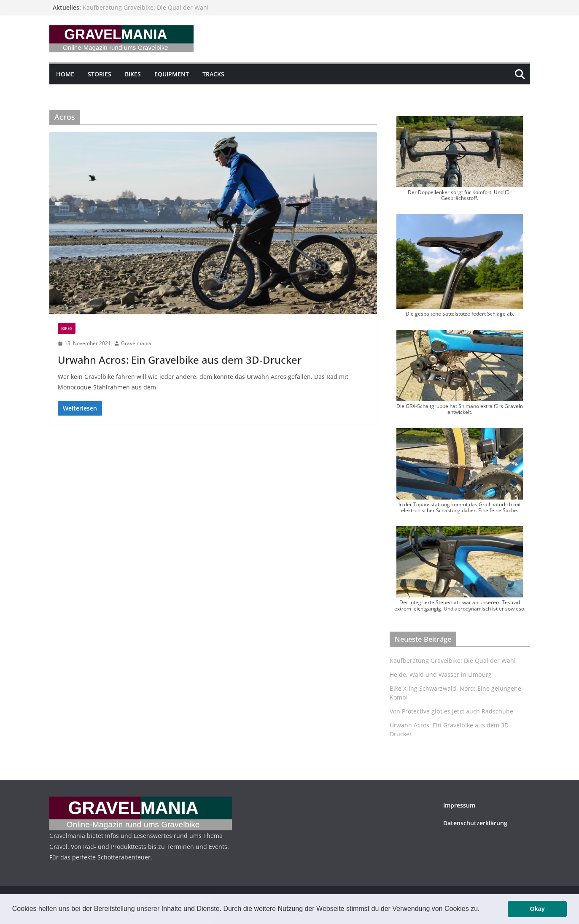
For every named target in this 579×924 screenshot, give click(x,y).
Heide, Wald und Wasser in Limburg (441, 674)
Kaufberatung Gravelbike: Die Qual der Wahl (146, 7)
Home (65, 74)
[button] (483, 910)
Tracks (213, 74)
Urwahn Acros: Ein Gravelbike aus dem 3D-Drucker (180, 360)
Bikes (133, 74)
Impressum (459, 805)
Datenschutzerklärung (475, 823)
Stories (100, 74)
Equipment (172, 74)
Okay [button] (537, 909)
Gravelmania (136, 343)
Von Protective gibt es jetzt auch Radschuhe (451, 711)
